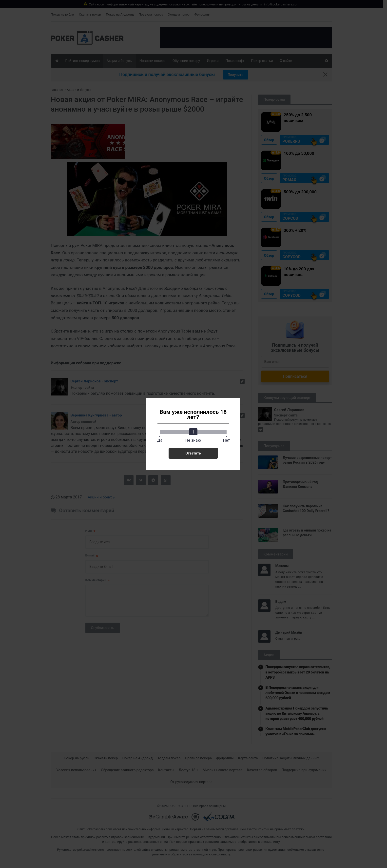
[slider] (193, 432)
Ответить (193, 453)
